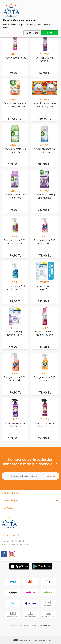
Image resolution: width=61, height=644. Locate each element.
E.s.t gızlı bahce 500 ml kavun (45, 379)
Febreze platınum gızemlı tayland (44, 333)
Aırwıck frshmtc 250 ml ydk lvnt (15, 196)
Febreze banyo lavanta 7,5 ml (15, 333)
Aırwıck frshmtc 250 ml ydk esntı (45, 150)
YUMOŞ (15, 419)
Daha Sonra (32, 33)
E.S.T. (15, 237)
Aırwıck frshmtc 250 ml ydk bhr (15, 150)
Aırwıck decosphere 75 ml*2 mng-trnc (45, 105)
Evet (49, 33)
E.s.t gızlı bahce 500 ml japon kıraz (45, 242)
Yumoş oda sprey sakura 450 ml (45, 425)
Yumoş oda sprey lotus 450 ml (15, 425)
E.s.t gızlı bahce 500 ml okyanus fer (15, 288)
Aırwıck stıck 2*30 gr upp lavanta (45, 196)
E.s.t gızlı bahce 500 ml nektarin (15, 379)
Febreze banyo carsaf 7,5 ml (44, 288)
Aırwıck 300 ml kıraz (15, 58)
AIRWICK (15, 54)
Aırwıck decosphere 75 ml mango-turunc (15, 105)
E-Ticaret (21, 640)
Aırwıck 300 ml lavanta (45, 59)
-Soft (14, 640)
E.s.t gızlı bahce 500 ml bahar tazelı (15, 242)
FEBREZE (44, 282)
